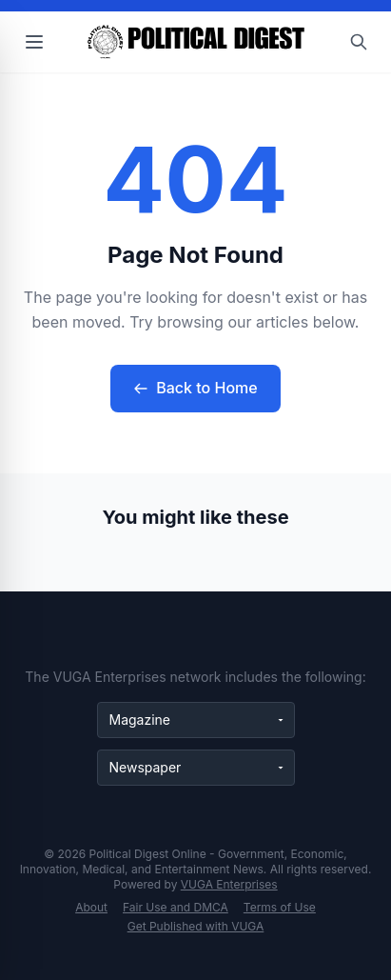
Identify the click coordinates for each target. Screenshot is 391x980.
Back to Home (195, 388)
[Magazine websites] (196, 720)
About (91, 907)
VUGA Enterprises (229, 884)
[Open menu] (34, 42)
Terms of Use (280, 907)
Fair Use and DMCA (176, 907)
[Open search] (359, 42)
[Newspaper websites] (196, 768)
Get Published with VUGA (196, 926)
